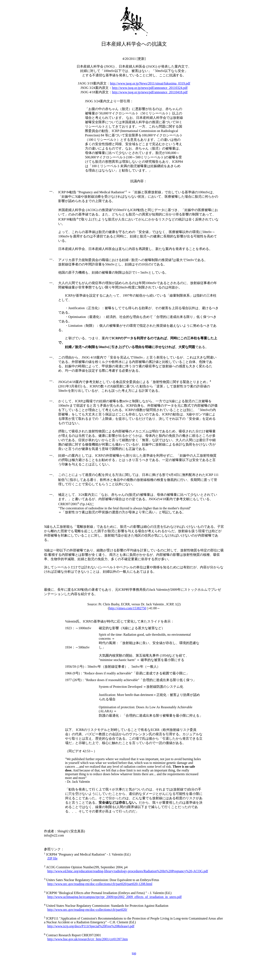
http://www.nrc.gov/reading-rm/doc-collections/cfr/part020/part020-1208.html (100, 884)
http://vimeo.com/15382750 (128, 608)
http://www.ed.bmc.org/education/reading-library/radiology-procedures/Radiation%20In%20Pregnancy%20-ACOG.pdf (128, 871)
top (134, 953)
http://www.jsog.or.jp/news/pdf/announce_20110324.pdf (150, 88)
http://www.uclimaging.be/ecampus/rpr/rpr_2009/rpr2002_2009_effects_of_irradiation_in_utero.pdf (115, 897)
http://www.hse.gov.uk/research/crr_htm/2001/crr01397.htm (88, 939)
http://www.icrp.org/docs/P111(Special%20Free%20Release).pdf (91, 926)
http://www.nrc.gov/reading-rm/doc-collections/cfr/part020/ (87, 910)
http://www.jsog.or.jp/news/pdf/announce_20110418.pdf (150, 92)
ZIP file (52, 858)
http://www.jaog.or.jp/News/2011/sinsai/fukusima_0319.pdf (150, 83)
